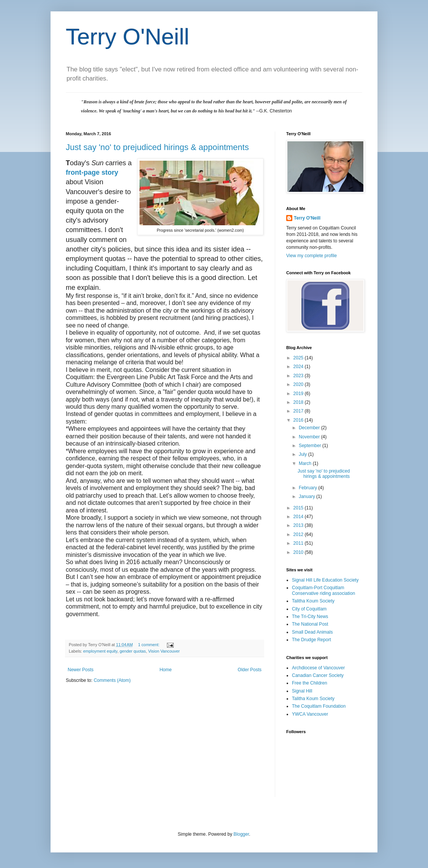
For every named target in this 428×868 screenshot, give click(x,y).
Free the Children (310, 683)
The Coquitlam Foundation (319, 706)
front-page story (92, 172)
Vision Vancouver (164, 651)
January (308, 496)
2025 (299, 358)
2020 (299, 384)
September (311, 446)
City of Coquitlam (309, 609)
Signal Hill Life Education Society (325, 580)
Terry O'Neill (128, 37)
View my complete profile (311, 256)
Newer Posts (81, 670)
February (308, 488)
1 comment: (149, 645)
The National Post (310, 624)
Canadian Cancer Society (318, 675)
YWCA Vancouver (310, 714)
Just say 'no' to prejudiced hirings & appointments (157, 147)
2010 (299, 552)
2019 (299, 394)
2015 (299, 508)
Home (166, 670)
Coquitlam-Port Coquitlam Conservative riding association (323, 590)
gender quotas (133, 651)
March (306, 463)
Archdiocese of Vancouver (318, 668)
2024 (299, 367)
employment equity (100, 651)
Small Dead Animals (312, 632)
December (310, 428)
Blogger (241, 834)
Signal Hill (302, 691)
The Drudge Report (311, 640)
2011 (299, 543)
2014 (299, 517)
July (304, 454)
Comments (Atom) (112, 680)
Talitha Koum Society (313, 601)
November (310, 437)
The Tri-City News (310, 617)
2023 (299, 376)
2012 (299, 534)
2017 (299, 411)
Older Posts (250, 670)
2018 (299, 402)
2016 (299, 420)
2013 (299, 525)
